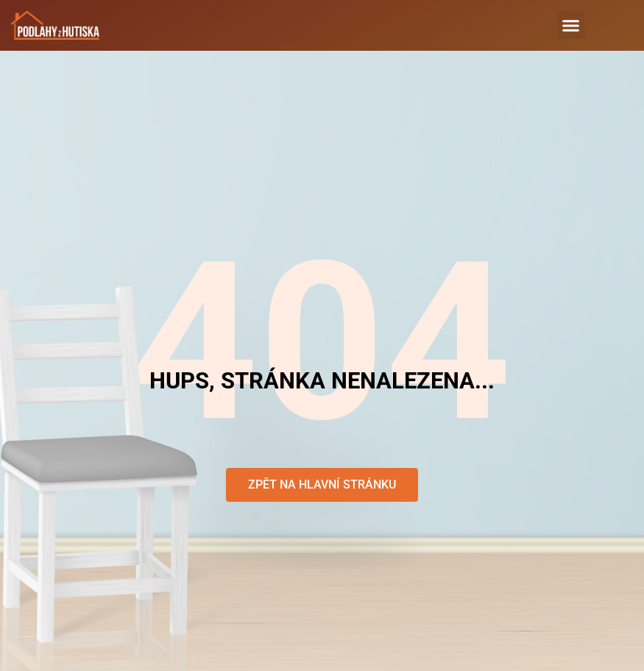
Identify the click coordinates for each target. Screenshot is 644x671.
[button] (571, 26)
